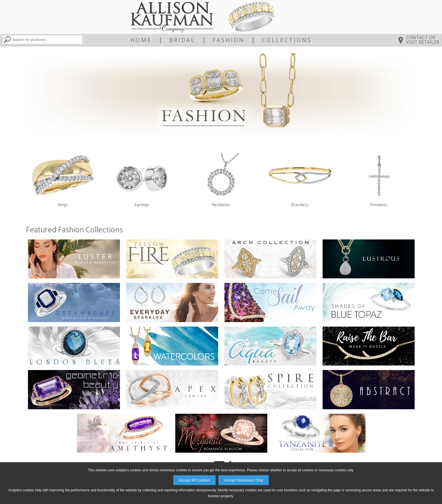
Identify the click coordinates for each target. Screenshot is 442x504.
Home (141, 40)
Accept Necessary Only (244, 480)
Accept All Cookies (194, 480)
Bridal (182, 40)
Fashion (228, 40)
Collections (287, 40)
